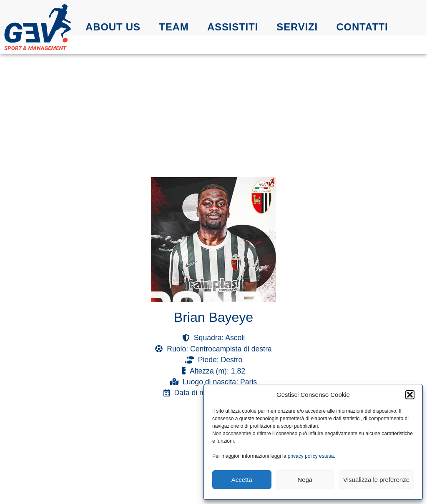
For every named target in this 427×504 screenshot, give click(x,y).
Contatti (362, 27)
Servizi (297, 27)
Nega (305, 480)
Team (174, 27)
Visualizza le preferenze (376, 480)
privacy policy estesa (311, 456)
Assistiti (233, 27)
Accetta (242, 480)
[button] (410, 395)
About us (113, 27)
